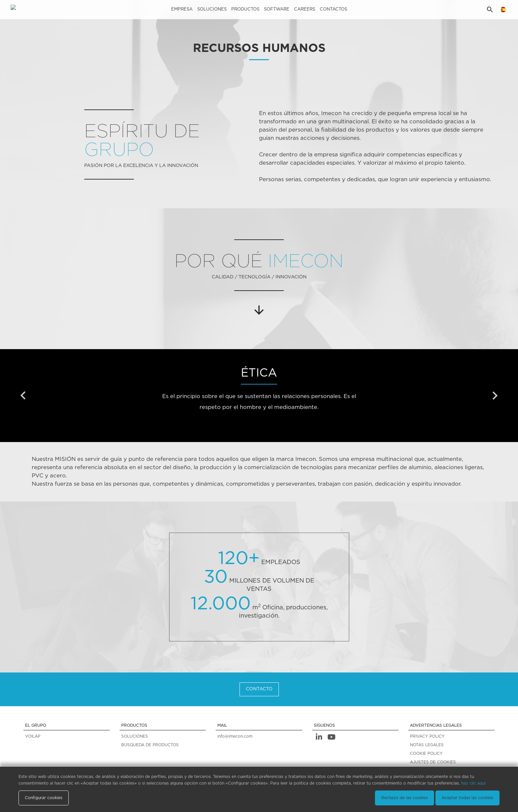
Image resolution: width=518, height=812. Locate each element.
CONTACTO (259, 689)
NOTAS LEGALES (427, 745)
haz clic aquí (473, 783)
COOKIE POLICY (426, 753)
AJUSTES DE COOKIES (433, 762)
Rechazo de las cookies (405, 798)
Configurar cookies (44, 798)
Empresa (182, 9)
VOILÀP (33, 736)
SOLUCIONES (135, 736)
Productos (245, 9)
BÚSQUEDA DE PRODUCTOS (150, 745)
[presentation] (23, 396)
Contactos (333, 9)
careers (305, 9)
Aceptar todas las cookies (467, 798)
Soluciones (212, 9)
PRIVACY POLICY (427, 736)
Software (277, 9)
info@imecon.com (235, 736)
